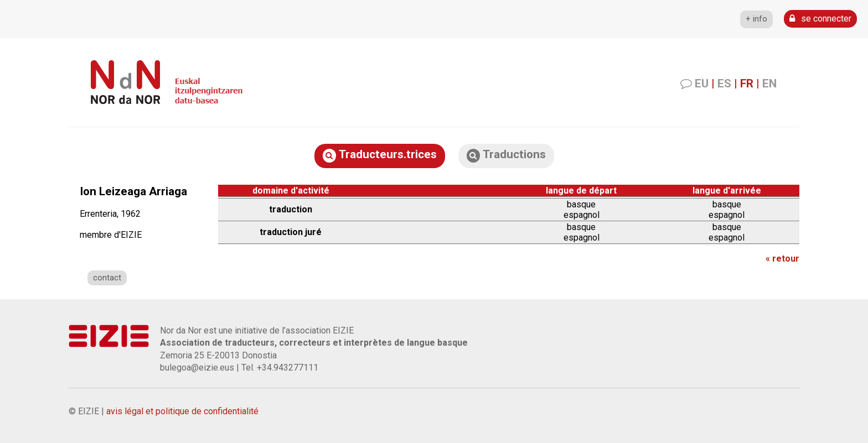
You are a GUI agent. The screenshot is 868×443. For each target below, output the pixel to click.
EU (702, 84)
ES (724, 84)
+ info (756, 19)
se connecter (820, 19)
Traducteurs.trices (380, 155)
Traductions (506, 155)
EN (769, 84)
